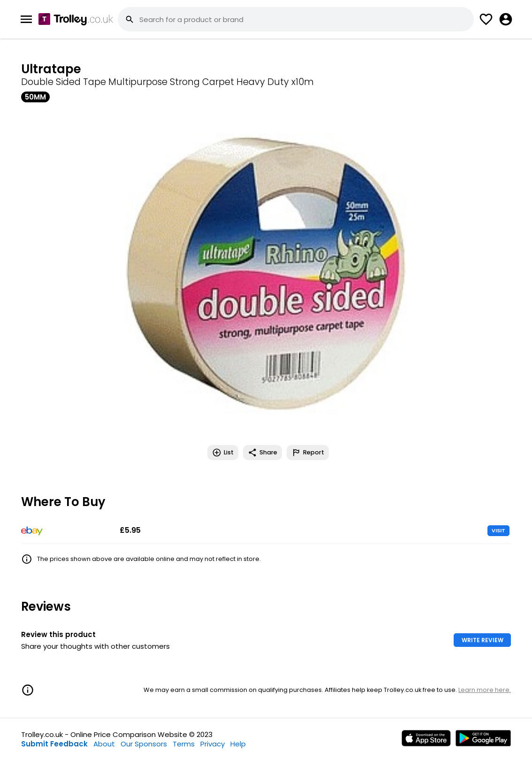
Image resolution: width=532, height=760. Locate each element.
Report (308, 453)
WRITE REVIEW (483, 640)
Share (262, 453)
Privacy (213, 744)
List (223, 453)
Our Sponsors (144, 744)
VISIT (498, 530)
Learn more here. (485, 690)
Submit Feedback (54, 744)
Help (238, 744)
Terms (184, 744)
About (104, 744)
